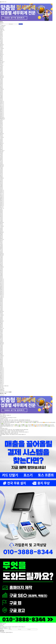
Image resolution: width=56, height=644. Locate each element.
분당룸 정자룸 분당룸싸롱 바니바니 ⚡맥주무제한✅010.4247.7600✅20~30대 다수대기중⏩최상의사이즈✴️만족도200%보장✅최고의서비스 (27, 426)
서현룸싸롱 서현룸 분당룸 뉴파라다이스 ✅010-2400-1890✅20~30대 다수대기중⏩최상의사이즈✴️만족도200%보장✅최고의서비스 (26, 425)
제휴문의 (2, 416)
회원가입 (2, 23)
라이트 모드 (4, 2)
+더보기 (3, 414)
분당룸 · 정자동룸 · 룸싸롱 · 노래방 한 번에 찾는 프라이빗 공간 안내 (13, 432)
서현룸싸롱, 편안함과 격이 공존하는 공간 (8, 433)
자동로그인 (3, 26)
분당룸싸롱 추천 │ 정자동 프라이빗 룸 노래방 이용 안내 (11, 431)
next (3, 395)
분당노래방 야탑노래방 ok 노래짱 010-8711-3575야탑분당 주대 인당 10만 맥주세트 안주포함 (18, 421)
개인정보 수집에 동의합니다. (7, 632)
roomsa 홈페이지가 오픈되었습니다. (7, 418)
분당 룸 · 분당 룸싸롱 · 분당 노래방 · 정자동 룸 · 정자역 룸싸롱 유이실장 (14, 420)
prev (1, 395)
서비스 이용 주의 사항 (4, 415)
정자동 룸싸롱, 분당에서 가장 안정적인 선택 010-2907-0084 (12, 434)
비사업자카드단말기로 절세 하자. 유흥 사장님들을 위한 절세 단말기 (13, 430)
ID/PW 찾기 (2, 27)
